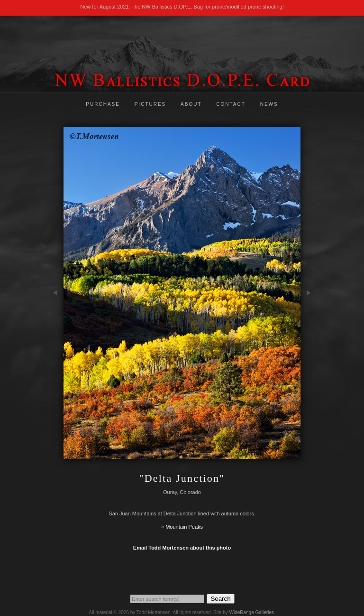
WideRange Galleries (251, 612)
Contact (231, 104)
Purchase (103, 104)
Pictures (150, 104)
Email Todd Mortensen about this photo (182, 548)
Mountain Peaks (184, 527)
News (269, 104)
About (191, 104)
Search (220, 599)
